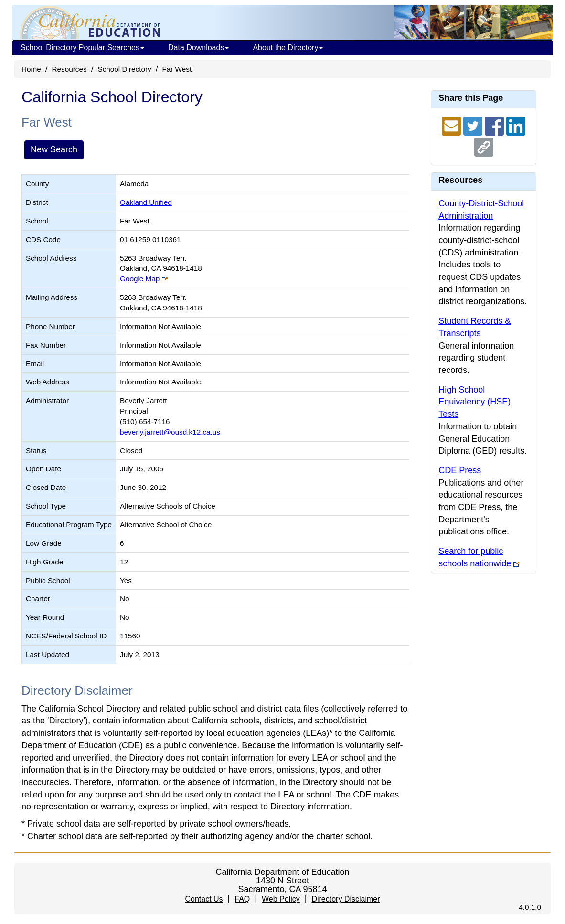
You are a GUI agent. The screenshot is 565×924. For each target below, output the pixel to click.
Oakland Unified (146, 202)
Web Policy (281, 899)
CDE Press (460, 470)
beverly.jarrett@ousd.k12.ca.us (170, 432)
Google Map (140, 279)
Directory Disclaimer (346, 899)
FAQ (242, 899)
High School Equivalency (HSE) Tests (474, 402)
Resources (69, 69)
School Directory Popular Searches (82, 48)
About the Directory (288, 48)
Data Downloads (198, 48)
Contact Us (204, 899)
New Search (54, 149)
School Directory (124, 69)
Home (31, 69)
